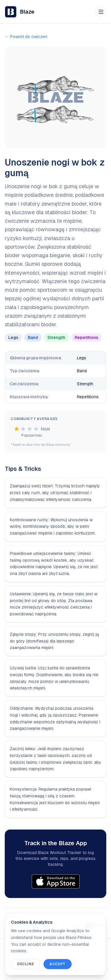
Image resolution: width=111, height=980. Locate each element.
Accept (58, 964)
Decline (25, 964)
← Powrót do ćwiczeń (26, 37)
